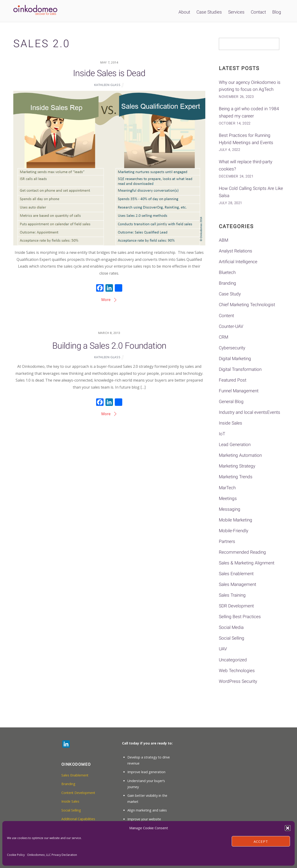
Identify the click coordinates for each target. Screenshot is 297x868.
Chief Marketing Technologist (247, 305)
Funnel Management (239, 391)
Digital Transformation (240, 369)
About (184, 12)
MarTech (227, 488)
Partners (227, 541)
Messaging (230, 509)
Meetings (228, 498)
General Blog (231, 402)
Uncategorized (233, 660)
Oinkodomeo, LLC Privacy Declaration (52, 855)
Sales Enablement (236, 574)
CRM (224, 337)
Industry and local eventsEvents (250, 412)
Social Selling (232, 638)
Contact (258, 12)
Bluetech (227, 272)
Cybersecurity (232, 348)
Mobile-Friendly (234, 531)
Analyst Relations (236, 251)
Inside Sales (231, 423)
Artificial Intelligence (238, 262)
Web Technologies (237, 671)
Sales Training (232, 595)
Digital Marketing (235, 359)
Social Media (231, 627)
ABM (224, 240)
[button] (288, 828)
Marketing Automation (240, 455)
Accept (261, 841)
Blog (277, 12)
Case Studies (209, 12)
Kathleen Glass (107, 84)
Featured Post (233, 380)
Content (226, 316)
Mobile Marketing (236, 520)
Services (236, 12)
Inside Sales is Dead (109, 73)
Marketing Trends (236, 477)
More (106, 299)
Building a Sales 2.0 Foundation (109, 345)
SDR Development (236, 606)
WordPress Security (238, 681)
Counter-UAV (231, 326)
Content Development (79, 793)
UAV (223, 649)
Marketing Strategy (237, 466)
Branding (227, 283)
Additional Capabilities (79, 819)
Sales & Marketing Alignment (247, 563)
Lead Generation (235, 445)
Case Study (230, 294)
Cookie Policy (16, 855)
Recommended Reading (242, 552)
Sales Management (238, 584)
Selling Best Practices (240, 617)
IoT (222, 434)
